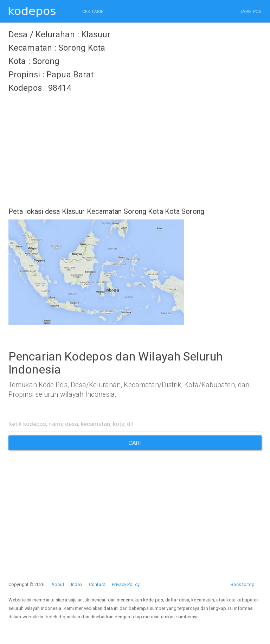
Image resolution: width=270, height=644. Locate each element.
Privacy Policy (126, 584)
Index (77, 584)
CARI (135, 443)
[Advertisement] (135, 146)
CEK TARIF (93, 11)
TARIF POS (251, 11)
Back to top (243, 584)
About (58, 584)
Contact (97, 584)
